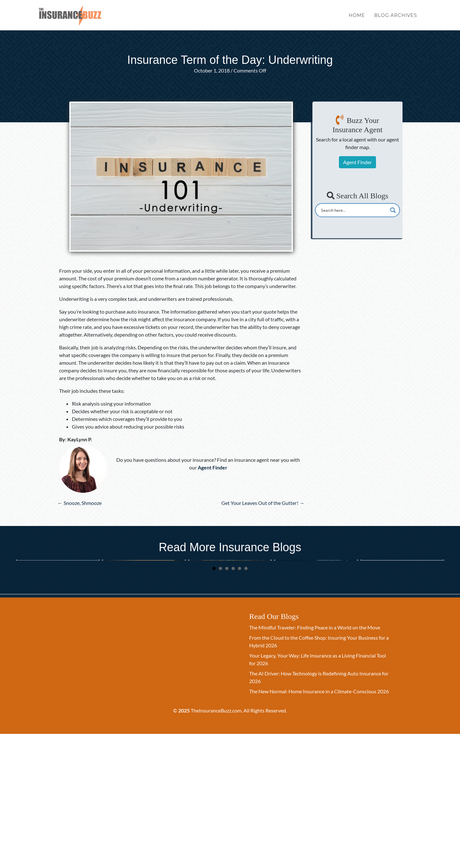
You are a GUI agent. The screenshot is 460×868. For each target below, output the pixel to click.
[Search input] (353, 210)
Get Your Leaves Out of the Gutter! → (263, 503)
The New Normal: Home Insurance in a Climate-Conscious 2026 (319, 825)
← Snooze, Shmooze (80, 503)
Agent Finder (357, 162)
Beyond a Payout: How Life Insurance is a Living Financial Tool (314, 637)
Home (357, 19)
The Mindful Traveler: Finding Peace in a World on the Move (315, 761)
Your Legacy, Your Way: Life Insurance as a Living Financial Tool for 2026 (56, 637)
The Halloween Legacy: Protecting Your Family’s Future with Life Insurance (143, 637)
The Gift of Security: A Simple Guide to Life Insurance (396, 637)
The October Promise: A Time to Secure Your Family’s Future (226, 637)
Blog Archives (395, 19)
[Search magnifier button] (393, 210)
